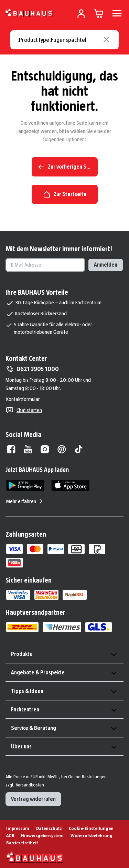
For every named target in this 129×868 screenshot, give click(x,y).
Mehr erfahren (25, 501)
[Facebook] (11, 449)
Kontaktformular (23, 399)
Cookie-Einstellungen (91, 828)
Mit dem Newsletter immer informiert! (59, 249)
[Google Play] (25, 485)
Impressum (18, 828)
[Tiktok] (79, 449)
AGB (10, 835)
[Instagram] (45, 449)
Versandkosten (30, 785)
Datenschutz (49, 828)
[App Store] (70, 485)
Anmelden (106, 265)
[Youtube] (28, 449)
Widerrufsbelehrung (92, 835)
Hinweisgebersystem (42, 835)
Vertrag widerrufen (33, 799)
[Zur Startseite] (29, 12)
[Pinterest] (62, 449)
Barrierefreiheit (22, 843)
